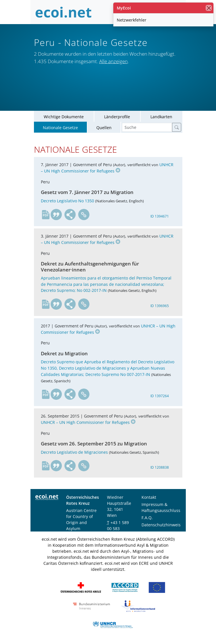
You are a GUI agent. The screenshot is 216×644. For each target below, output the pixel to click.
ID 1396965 (160, 307)
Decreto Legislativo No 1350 (67, 202)
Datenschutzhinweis (161, 526)
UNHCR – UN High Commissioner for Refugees (88, 423)
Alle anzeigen (113, 61)
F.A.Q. (147, 518)
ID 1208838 (160, 469)
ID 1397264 (160, 397)
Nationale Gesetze (60, 128)
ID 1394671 (160, 217)
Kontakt (149, 498)
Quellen (104, 128)
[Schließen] (209, 8)
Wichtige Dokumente (64, 118)
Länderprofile (117, 118)
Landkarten (161, 118)
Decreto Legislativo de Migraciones (74, 453)
